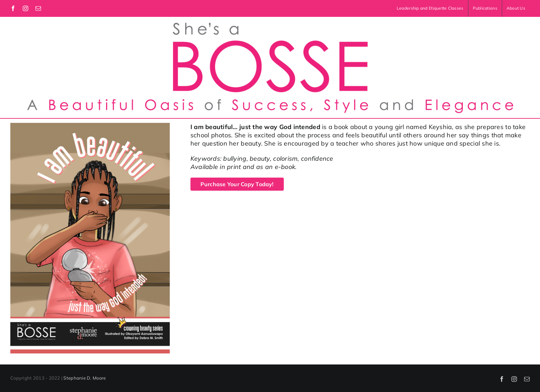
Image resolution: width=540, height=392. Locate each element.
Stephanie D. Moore (85, 378)
